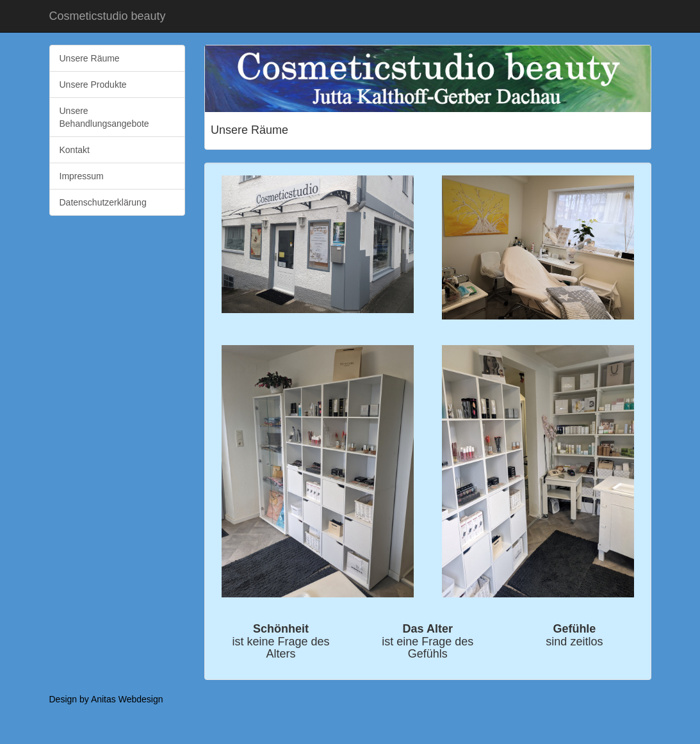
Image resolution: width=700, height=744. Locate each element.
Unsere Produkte (93, 85)
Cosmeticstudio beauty (108, 16)
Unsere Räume (90, 58)
